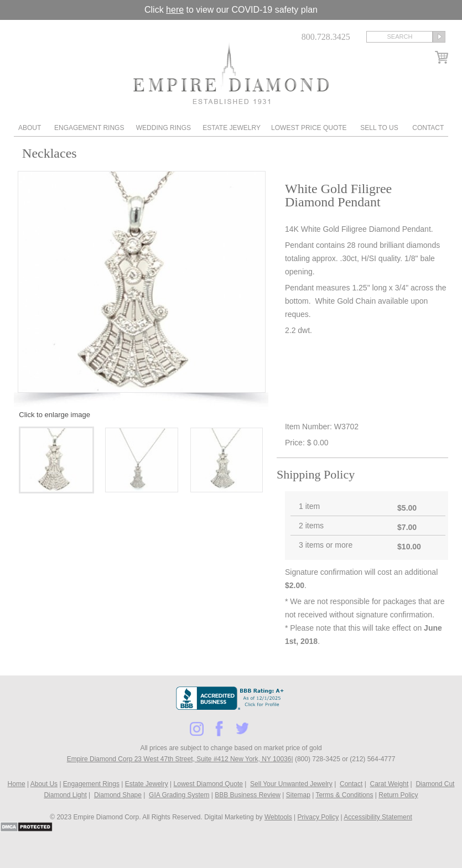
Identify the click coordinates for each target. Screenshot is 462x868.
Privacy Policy (318, 817)
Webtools (278, 817)
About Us (44, 784)
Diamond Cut (435, 784)
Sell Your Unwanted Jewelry (291, 784)
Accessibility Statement (378, 817)
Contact (428, 128)
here (175, 10)
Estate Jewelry (232, 128)
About (30, 128)
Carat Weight (389, 784)
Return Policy (398, 795)
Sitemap (298, 795)
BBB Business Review (248, 795)
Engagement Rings (89, 128)
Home (17, 784)
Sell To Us (379, 128)
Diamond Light (65, 795)
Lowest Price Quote (309, 128)
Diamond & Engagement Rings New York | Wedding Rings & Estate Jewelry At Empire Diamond (231, 73)
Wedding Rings (163, 128)
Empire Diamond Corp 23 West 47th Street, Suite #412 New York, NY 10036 (179, 759)
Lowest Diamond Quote (208, 784)
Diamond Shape (118, 795)
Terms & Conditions (344, 795)
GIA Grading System (179, 795)
